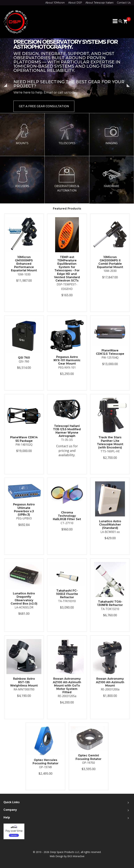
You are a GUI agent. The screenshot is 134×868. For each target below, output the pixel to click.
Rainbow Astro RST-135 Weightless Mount (24, 682)
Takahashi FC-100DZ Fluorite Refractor (67, 594)
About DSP (75, 3)
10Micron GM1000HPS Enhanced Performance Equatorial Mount (24, 264)
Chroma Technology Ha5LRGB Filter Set (67, 516)
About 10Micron (55, 3)
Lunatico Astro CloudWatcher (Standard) (110, 525)
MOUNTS (22, 134)
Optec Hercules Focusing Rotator (46, 762)
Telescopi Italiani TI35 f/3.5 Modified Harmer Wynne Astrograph (67, 431)
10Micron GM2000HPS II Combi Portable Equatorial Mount (110, 262)
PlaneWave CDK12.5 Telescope (110, 352)
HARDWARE (111, 177)
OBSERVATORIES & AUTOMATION (67, 179)
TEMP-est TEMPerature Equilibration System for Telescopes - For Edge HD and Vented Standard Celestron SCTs (67, 269)
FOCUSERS (22, 177)
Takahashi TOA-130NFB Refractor (110, 603)
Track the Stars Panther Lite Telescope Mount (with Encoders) (110, 442)
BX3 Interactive (76, 856)
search (121, 21)
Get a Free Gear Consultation (44, 106)
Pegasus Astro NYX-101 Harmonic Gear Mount (67, 360)
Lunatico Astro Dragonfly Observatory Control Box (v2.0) (24, 598)
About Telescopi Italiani (99, 3)
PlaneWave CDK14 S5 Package (24, 439)
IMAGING (111, 134)
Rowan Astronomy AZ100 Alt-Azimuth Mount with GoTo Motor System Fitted (67, 685)
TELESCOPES (67, 134)
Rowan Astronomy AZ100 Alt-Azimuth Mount (110, 682)
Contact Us (124, 3)
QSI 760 (24, 358)
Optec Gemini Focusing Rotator (88, 757)
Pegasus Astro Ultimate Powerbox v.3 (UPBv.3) (24, 510)
